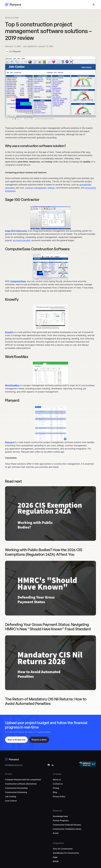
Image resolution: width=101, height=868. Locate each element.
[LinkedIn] (53, 765)
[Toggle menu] (94, 4)
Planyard (16, 51)
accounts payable (21, 240)
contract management (36, 188)
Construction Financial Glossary (67, 825)
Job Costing (11, 796)
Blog (55, 792)
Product (9, 774)
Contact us (58, 784)
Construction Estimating (16, 792)
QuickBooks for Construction (66, 853)
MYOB (56, 861)
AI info (56, 833)
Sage (55, 857)
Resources (58, 811)
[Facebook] (49, 765)
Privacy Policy (59, 796)
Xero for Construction (63, 849)
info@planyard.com (14, 765)
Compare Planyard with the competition (23, 780)
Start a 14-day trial (16, 740)
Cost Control (11, 801)
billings (51, 188)
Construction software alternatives (21, 784)
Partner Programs (61, 820)
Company (57, 774)
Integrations (58, 843)
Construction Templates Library (67, 829)
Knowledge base (60, 816)
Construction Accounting (16, 788)
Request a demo (39, 740)
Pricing (56, 788)
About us (57, 780)
